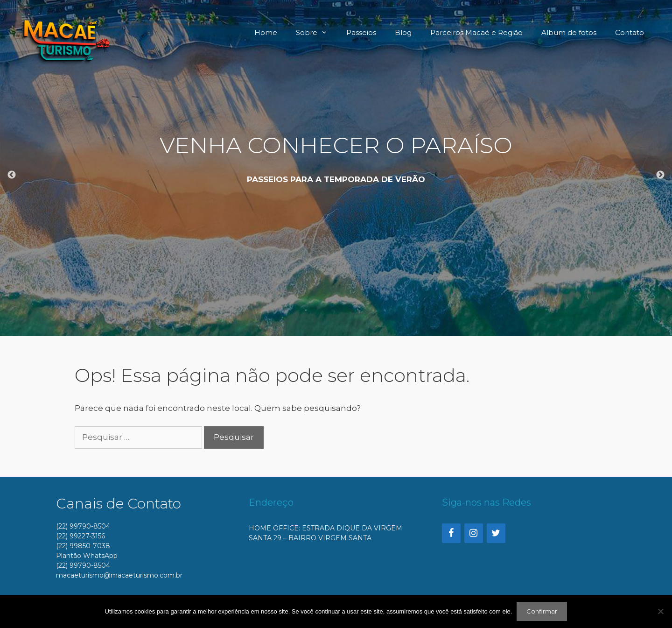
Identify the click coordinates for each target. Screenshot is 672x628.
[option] (336, 168)
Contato (630, 32)
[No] (660, 611)
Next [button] (660, 175)
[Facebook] (451, 533)
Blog (403, 32)
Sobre (316, 33)
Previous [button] (12, 175)
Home (266, 32)
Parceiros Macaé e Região (476, 32)
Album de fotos (569, 32)
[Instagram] (474, 533)
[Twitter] (496, 533)
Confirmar (542, 611)
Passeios (361, 32)
